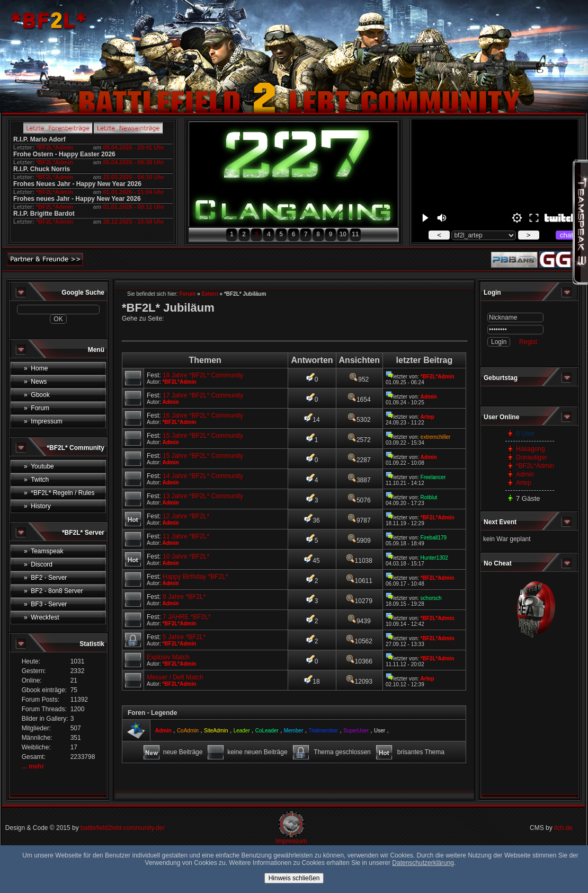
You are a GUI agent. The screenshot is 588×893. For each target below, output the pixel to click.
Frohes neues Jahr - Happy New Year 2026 (77, 199)
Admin (525, 474)
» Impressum (43, 421)
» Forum (37, 408)
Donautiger (532, 457)
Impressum (291, 841)
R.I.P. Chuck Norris (42, 169)
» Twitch (36, 480)
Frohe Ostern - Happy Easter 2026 (64, 154)
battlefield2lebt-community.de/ (123, 828)
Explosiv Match (168, 657)
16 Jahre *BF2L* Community (203, 415)
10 (343, 234)
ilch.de (563, 828)
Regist (528, 342)
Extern (210, 294)
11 (355, 234)
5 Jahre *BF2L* (184, 637)
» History (37, 506)
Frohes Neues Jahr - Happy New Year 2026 (77, 184)
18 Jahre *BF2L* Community (203, 375)
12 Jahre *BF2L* (186, 516)
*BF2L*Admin (55, 147)
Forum (187, 294)
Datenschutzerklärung (423, 863)
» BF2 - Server (45, 578)
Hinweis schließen (294, 878)
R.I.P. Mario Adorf (39, 139)
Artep (524, 483)
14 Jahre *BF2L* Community (203, 476)
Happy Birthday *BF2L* (195, 577)
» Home (36, 368)
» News (35, 382)
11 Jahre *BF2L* (186, 536)
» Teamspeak (44, 551)
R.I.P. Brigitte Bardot (44, 214)
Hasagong (531, 449)
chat (567, 235)
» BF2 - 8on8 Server (53, 591)
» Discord (38, 564)
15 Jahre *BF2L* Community (203, 436)
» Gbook (37, 395)
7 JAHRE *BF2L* (187, 617)
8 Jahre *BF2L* (184, 597)
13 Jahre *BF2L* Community (203, 496)
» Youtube (39, 466)
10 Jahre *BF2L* (186, 556)
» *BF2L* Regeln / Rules (59, 493)
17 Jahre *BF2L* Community (203, 395)
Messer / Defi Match (175, 677)
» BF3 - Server (45, 604)
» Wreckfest (41, 617)
